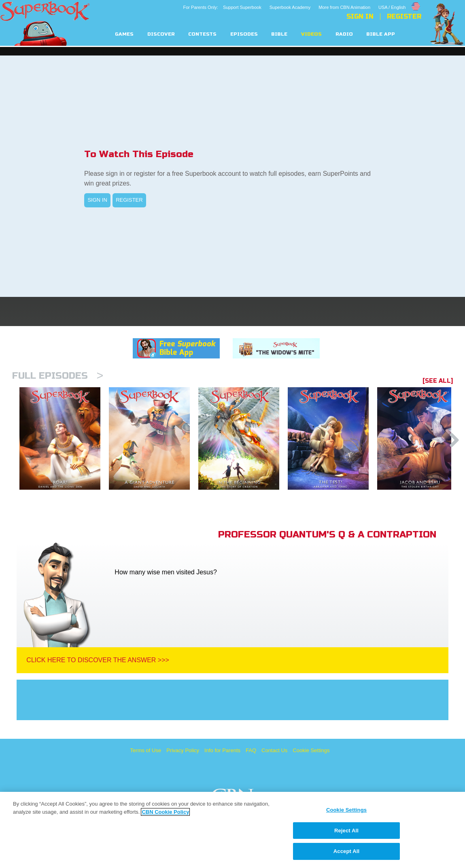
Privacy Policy (183, 750)
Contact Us (274, 750)
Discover (161, 34)
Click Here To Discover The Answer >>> (98, 660)
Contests (202, 34)
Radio (344, 34)
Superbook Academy (290, 7)
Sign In (360, 17)
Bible (279, 34)
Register (404, 17)
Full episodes (58, 376)
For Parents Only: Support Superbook (222, 7)
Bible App (381, 34)
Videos (311, 34)
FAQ (251, 750)
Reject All (346, 831)
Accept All (346, 851)
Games (124, 34)
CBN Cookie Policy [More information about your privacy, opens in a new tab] (165, 812)
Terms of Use (146, 750)
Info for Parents (222, 750)
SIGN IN (97, 200)
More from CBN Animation (344, 7)
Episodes (244, 34)
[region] (232, 830)
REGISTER (129, 200)
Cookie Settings (311, 750)
